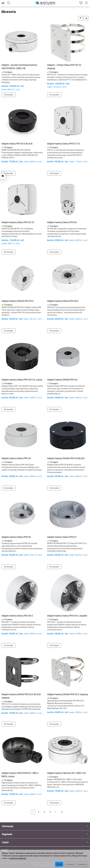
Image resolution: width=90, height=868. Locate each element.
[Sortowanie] (86, 18)
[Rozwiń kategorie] (3, 3)
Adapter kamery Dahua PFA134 (16, 458)
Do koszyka (9, 95)
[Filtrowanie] (80, 18)
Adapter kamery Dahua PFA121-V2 (63, 144)
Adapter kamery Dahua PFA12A (62, 222)
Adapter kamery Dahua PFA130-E (63, 301)
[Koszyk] (81, 3)
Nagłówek (45, 834)
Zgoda (59, 864)
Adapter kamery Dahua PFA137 (62, 537)
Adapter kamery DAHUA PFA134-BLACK (66, 458)
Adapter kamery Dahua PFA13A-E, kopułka (67, 616)
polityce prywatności (18, 858)
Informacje (45, 826)
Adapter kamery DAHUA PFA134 (62, 380)
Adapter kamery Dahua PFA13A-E (17, 616)
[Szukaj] (9, 3)
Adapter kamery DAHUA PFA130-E (18, 301)
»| (62, 812)
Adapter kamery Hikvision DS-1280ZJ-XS (67, 773)
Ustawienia (82, 864)
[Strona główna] (45, 3)
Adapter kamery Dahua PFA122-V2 (18, 222)
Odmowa (70, 864)
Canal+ (45, 842)
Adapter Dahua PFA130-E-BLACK (17, 144)
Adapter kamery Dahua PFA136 (16, 537)
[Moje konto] (87, 3)
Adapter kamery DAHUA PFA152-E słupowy (67, 694)
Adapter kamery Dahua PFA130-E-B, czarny (22, 380)
